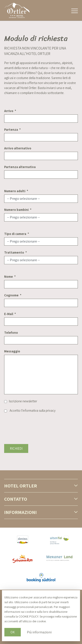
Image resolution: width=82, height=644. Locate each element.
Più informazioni (39, 632)
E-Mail (9, 314)
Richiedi (16, 448)
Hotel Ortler (21, 486)
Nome (9, 277)
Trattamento (14, 252)
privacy (51, 410)
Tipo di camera (15, 234)
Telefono (11, 333)
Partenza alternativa (20, 167)
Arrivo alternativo (18, 148)
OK (13, 632)
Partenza (11, 130)
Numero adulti (15, 191)
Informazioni (20, 512)
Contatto (16, 499)
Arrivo (9, 111)
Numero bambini (16, 210)
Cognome (11, 295)
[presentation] (37, 426)
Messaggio (12, 351)
